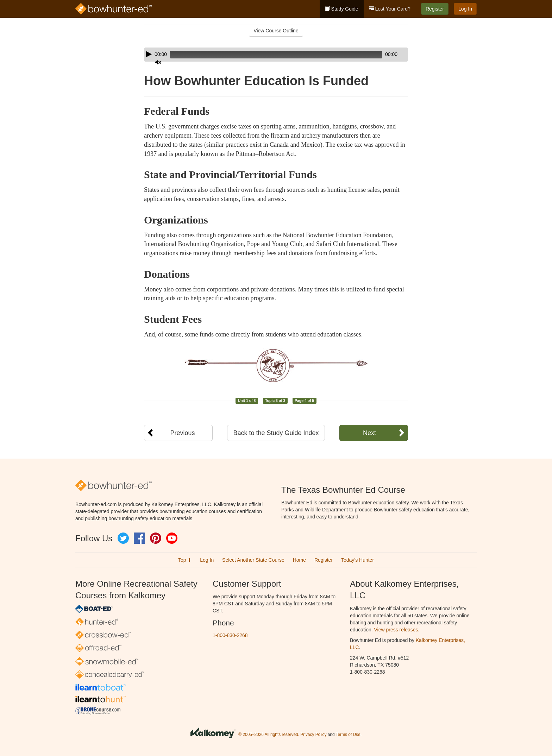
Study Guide (342, 9)
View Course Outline (276, 31)
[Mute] (383, 55)
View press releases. (397, 630)
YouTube (172, 538)
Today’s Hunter (357, 560)
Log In (465, 9)
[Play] (149, 54)
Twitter (123, 538)
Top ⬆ (185, 560)
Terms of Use (348, 735)
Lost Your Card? (390, 9)
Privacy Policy (313, 735)
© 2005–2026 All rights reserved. (269, 735)
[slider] (266, 55)
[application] (276, 55)
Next (369, 433)
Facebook (139, 538)
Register (435, 9)
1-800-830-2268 (230, 635)
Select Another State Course (253, 560)
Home (299, 560)
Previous (182, 433)
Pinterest (156, 538)
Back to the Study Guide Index (276, 433)
